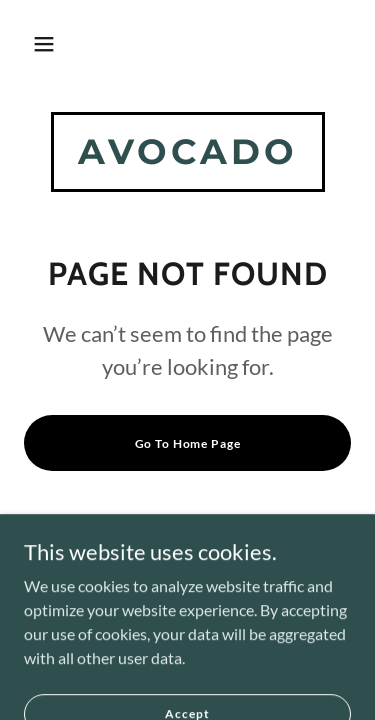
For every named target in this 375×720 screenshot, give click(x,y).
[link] (188, 157)
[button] (44, 44)
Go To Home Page (188, 443)
